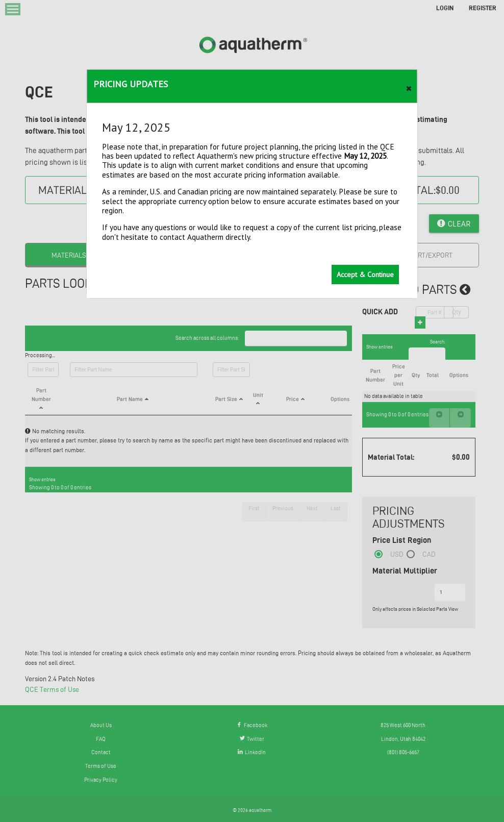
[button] (409, 86)
